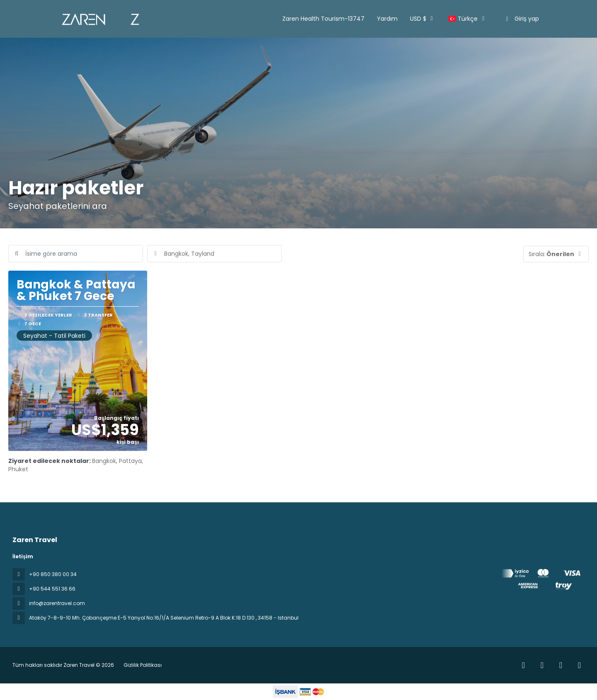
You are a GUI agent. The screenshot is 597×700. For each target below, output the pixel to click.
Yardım (387, 19)
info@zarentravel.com (57, 603)
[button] (556, 254)
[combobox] (215, 254)
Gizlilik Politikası (143, 665)
